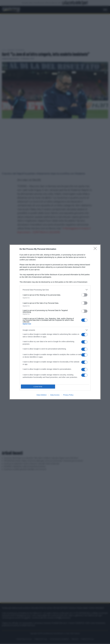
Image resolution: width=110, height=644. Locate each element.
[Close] (96, 249)
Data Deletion (42, 395)
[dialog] (55, 322)
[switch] (84, 295)
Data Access (55, 395)
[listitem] (55, 290)
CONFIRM (38, 387)
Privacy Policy (68, 395)
